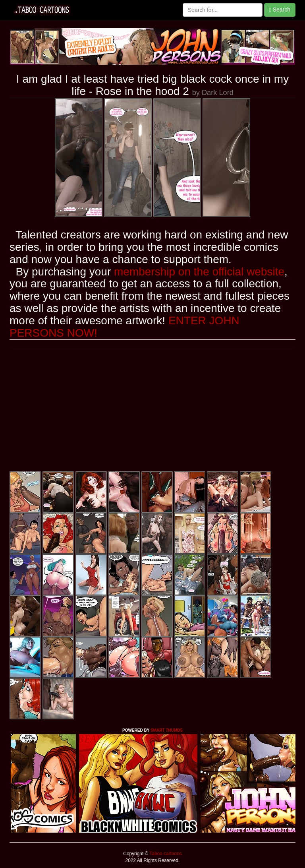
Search (280, 10)
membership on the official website (199, 272)
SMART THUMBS (167, 730)
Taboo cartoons (165, 854)
